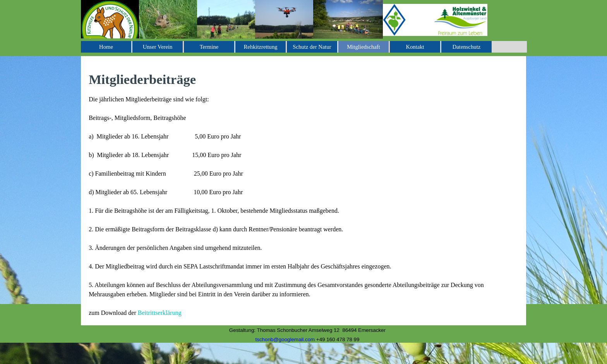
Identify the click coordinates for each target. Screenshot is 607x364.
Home (106, 47)
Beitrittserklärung (160, 313)
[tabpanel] (303, 193)
